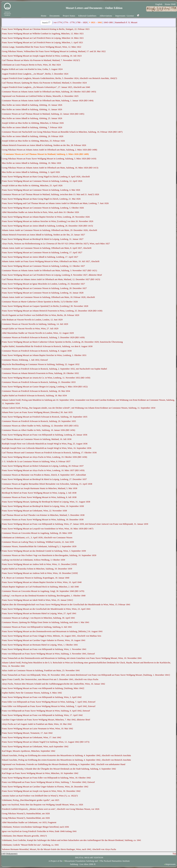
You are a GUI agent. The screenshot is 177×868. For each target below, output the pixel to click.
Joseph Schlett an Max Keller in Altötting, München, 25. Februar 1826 (33, 141)
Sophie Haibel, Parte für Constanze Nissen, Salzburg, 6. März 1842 (32, 693)
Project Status (69, 16)
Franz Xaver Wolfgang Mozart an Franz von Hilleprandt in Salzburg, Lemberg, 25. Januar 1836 (45, 435)
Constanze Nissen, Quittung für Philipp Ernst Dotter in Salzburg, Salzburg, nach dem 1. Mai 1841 (46, 622)
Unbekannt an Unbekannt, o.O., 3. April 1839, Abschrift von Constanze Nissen (37, 537)
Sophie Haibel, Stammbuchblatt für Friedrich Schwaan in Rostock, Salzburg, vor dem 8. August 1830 (47, 346)
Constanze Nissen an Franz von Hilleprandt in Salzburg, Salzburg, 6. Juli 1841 (37, 627)
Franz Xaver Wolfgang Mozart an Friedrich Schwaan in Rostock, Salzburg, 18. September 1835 (45, 417)
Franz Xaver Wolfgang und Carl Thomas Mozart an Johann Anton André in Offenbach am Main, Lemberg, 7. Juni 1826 (55, 203)
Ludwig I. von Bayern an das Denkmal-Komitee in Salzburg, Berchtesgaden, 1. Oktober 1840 (44, 596)
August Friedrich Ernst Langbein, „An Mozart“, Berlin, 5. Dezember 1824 (35, 74)
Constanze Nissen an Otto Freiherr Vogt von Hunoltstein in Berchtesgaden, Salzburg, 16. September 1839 (49, 555)
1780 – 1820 (81, 22)
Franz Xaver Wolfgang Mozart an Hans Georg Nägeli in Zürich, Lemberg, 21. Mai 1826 (41, 199)
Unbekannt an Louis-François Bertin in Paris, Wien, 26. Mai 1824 (31, 65)
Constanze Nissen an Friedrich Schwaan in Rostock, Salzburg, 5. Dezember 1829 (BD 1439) (43, 337)
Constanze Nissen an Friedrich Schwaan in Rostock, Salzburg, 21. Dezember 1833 (39, 382)
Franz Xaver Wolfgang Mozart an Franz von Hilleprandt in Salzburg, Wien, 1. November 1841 (44, 649)
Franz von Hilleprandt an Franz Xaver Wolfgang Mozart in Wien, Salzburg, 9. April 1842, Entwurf (46, 711)
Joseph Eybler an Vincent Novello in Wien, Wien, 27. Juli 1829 (30, 328)
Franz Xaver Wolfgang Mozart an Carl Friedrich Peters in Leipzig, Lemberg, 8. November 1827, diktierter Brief (52, 275)
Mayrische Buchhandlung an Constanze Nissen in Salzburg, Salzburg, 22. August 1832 (41, 364)
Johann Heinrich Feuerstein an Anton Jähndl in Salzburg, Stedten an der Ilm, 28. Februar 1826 (44, 145)
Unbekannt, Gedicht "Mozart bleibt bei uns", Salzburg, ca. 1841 (30, 845)
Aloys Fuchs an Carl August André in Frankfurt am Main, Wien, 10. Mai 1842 (37, 724)
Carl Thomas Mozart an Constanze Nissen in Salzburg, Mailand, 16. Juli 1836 (37, 439)
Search (46, 23)
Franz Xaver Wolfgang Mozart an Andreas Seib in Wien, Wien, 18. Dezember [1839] (40, 573)
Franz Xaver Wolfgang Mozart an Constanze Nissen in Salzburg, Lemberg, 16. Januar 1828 (43, 293)
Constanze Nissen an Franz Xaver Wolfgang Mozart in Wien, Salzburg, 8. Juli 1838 (39, 497)
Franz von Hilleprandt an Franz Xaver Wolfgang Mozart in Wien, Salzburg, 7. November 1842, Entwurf (48, 782)
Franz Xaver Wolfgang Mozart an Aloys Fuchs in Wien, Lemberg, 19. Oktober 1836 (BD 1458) (44, 457)
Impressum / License (125, 16)
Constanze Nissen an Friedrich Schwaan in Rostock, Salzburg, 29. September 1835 (39, 421)
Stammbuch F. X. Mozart (126, 22)
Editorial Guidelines (87, 16)
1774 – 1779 (69, 22)
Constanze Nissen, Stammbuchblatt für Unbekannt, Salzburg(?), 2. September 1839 (39, 546)
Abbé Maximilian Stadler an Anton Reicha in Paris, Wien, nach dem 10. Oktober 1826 (40, 212)
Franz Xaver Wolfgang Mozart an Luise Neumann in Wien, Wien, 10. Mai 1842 (37, 728)
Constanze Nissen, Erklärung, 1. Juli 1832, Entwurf (25, 360)
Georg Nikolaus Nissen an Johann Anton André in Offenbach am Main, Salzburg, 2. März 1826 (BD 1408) (50, 150)
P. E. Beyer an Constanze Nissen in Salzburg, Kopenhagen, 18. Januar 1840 (36, 578)
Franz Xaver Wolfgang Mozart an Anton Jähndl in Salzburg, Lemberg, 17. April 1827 (40, 257)
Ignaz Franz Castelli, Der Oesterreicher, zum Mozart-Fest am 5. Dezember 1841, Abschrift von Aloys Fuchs (50, 679)
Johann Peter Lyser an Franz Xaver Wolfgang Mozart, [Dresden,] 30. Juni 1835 (37, 412)
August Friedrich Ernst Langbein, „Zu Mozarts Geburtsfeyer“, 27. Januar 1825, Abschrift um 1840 (46, 87)
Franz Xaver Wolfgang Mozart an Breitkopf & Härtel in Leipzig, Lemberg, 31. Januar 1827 (43, 239)
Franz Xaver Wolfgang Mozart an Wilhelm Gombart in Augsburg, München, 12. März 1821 (43, 33)
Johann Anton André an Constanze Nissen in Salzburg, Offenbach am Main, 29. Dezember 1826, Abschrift (50, 230)
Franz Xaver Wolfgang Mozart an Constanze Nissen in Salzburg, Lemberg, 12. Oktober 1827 (43, 266)
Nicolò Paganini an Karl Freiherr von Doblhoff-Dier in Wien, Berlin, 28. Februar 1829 (41, 315)
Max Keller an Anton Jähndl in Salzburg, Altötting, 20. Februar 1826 (33, 136)
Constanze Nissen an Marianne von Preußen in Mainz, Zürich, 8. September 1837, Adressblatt (44, 475)
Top (174, 854)
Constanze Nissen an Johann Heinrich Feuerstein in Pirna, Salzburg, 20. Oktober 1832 (40, 373)
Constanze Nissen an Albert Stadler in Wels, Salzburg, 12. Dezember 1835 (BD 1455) (40, 426)
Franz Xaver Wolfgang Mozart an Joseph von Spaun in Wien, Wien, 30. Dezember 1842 (41, 791)
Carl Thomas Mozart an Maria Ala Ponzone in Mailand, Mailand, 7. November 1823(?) (41, 60)
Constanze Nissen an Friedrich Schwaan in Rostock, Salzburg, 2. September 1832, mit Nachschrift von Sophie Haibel (54, 369)
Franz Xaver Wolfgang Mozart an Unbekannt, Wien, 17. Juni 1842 (32, 737)
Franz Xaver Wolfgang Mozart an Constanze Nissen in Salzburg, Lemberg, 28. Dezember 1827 (44, 288)
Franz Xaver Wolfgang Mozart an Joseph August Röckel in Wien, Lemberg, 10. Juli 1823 (42, 56)
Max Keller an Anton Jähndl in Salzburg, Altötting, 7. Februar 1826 (32, 127)
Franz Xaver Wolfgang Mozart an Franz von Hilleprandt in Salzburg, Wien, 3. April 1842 (42, 697)
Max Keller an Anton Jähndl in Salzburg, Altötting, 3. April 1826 (31, 172)
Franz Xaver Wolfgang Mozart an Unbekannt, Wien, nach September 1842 (35, 746)
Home (44, 16)
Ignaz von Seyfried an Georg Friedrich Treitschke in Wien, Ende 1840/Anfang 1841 (39, 831)
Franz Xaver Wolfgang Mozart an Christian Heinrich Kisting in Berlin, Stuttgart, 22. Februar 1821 (46, 29)
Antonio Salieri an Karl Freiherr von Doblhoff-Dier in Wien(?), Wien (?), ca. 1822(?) (40, 796)
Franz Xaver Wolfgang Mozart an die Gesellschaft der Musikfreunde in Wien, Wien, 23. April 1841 (46, 609)
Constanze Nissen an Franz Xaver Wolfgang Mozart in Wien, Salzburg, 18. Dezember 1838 (43, 519)
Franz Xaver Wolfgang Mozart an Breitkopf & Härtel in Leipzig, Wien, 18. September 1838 (43, 506)
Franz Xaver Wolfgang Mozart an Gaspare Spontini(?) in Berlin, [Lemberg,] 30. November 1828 (45, 306)
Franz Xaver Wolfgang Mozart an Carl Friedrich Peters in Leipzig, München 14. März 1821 (43, 38)
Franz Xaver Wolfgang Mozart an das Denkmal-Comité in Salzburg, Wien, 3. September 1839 (44, 551)
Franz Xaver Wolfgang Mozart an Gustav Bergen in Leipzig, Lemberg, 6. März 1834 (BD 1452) (45, 387)
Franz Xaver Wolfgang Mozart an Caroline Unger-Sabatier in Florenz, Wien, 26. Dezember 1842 (45, 787)
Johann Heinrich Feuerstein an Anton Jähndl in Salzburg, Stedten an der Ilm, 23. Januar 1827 (43, 235)
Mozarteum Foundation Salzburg (79, 861)
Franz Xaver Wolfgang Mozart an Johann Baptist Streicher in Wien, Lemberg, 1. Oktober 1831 (44, 355)
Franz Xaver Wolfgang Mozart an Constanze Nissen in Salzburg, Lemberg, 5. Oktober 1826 (43, 208)
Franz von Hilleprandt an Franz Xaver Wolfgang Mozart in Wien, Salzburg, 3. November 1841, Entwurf (48, 654)
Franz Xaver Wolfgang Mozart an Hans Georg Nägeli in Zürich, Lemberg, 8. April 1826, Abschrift (46, 177)
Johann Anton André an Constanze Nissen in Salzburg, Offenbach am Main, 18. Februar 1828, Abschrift (48, 297)
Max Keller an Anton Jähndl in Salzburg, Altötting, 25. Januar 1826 (32, 118)
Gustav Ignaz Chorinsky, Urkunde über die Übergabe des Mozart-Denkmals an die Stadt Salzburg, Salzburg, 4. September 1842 (59, 769)
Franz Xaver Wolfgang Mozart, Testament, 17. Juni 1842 (27, 733)
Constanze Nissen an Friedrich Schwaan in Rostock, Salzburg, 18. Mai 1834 (36, 391)
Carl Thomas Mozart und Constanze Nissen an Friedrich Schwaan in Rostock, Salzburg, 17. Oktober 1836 (49, 453)
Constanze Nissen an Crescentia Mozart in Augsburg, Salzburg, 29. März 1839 (37, 533)
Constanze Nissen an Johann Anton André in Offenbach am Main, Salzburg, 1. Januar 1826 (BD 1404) (48, 100)
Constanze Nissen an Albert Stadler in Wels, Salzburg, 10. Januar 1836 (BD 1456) (38, 430)
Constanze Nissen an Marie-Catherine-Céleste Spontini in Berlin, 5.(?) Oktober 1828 (40, 302)
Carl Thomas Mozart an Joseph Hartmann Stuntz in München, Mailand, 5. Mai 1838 (39, 488)
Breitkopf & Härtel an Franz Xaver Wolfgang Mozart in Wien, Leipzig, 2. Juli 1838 (39, 493)
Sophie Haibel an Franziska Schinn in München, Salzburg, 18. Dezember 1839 (37, 569)
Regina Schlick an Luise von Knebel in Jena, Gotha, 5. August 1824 (32, 69)
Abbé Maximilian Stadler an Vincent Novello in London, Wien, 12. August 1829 (38, 333)
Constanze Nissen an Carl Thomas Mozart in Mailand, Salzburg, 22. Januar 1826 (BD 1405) (43, 114)
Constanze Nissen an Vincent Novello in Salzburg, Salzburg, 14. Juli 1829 (35, 324)
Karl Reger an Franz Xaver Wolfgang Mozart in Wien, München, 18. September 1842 (40, 773)
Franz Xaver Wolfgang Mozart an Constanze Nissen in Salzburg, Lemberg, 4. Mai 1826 (41, 190)
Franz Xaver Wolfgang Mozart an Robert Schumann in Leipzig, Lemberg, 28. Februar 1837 (43, 466)
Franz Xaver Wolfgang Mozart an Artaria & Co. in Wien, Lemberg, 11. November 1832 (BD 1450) (46, 378)
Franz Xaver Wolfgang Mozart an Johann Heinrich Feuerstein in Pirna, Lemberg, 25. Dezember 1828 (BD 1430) (52, 311)
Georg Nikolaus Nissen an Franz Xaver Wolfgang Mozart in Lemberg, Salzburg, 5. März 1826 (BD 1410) (49, 159)
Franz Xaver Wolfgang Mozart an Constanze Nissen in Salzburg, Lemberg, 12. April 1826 (42, 181)
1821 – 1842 (96, 22)
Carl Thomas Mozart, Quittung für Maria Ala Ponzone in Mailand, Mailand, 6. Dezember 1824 (44, 83)
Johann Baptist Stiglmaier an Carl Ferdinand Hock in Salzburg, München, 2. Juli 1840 (40, 587)
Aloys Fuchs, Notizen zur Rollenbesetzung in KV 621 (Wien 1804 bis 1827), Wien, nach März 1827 (56, 244)
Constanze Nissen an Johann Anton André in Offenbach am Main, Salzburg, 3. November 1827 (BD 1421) (49, 270)
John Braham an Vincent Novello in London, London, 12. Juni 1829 (32, 320)
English (159, 4)
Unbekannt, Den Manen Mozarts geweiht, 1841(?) (24, 836)
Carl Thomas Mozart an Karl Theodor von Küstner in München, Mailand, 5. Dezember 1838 (43, 515)
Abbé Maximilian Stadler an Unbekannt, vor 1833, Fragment (29, 822)
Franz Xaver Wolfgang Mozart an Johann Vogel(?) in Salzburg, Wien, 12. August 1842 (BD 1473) (46, 742)
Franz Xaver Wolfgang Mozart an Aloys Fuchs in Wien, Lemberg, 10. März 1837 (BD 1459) (43, 470)
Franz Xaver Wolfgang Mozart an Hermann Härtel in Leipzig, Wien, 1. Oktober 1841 (40, 645)
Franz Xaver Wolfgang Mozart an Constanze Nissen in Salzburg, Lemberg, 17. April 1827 (42, 252)
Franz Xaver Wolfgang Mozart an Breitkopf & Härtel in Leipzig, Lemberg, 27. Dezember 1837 (44, 479)
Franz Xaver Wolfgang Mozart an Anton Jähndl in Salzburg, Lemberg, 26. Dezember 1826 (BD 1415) (47, 226)
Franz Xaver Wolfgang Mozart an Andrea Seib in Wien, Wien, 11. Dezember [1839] (39, 564)
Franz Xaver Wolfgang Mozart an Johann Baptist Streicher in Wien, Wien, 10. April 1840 (42, 582)
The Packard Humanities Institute (115, 861)
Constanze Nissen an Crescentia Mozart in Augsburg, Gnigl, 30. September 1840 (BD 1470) (43, 591)
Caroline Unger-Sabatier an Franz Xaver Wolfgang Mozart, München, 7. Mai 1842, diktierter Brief (46, 720)
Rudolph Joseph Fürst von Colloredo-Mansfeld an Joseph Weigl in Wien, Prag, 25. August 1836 (45, 444)
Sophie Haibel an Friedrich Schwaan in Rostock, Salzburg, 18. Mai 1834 (34, 395)
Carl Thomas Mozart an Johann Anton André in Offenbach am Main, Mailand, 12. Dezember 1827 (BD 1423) (51, 279)
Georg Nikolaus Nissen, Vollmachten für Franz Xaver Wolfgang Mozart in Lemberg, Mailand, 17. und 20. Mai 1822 (54, 51)
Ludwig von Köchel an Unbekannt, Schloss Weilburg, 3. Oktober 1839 (33, 560)
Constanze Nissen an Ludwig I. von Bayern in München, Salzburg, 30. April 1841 (38, 618)
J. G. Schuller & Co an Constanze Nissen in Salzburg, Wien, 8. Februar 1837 (36, 461)
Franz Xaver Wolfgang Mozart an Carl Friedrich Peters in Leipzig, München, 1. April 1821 (42, 42)
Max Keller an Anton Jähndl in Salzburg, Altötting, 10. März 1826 (31, 163)
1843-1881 (108, 22)
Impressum (170, 864)
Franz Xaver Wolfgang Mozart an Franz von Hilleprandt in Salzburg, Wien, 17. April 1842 (42, 715)
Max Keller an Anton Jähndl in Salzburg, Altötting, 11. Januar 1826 (32, 109)
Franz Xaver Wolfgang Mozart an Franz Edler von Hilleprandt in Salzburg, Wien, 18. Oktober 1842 (46, 778)
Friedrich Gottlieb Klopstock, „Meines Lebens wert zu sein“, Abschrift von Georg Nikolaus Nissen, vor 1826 (51, 809)
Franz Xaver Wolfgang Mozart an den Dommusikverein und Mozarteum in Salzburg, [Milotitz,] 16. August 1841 (52, 631)
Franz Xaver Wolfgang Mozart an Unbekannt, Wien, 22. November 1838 (34, 511)
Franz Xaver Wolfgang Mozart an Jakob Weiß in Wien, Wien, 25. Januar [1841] (37, 600)
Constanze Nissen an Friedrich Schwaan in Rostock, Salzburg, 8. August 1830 (37, 351)
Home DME (170, 4)
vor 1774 (58, 22)
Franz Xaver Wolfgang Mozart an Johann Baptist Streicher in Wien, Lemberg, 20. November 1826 (46, 217)
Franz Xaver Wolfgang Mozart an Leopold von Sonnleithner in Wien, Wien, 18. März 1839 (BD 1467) (48, 529)
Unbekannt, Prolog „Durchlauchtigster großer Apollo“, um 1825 (30, 800)
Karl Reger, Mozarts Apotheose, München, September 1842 (29, 751)
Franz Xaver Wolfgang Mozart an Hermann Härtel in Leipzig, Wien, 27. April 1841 (39, 613)
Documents (55, 16)
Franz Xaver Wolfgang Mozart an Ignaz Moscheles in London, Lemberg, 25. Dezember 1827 (43, 284)
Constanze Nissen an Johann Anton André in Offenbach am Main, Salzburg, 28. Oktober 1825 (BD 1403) (49, 92)
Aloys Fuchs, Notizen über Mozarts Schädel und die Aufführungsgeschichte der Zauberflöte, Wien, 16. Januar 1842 (53, 684)
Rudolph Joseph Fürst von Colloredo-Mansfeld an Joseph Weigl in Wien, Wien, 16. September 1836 (47, 448)
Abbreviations (106, 16)
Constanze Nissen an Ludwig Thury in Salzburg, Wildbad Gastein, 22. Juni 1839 (38, 542)
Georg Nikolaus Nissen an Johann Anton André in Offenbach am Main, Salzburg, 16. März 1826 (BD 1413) (50, 168)
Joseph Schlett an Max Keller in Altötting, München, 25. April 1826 (32, 185)
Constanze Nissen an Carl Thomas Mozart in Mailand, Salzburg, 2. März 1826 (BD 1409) (46, 154)
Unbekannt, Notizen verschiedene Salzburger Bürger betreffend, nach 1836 (35, 827)
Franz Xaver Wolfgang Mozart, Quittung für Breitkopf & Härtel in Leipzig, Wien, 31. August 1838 (46, 502)
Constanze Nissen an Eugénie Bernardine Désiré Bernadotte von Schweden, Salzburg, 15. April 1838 (47, 484)
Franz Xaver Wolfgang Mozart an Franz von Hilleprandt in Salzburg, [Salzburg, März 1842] (43, 688)
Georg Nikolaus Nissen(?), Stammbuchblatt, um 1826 (26, 813)
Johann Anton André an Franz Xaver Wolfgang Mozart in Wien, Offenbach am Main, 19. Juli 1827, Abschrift (51, 261)
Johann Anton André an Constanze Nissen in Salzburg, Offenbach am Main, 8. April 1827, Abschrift (47, 248)
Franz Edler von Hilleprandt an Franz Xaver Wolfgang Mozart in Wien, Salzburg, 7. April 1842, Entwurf (49, 702)
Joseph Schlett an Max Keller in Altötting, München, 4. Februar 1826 (33, 123)
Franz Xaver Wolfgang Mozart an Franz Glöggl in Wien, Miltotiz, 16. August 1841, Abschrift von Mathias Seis (51, 636)
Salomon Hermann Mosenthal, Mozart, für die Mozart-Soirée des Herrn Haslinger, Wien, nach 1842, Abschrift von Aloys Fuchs (59, 849)
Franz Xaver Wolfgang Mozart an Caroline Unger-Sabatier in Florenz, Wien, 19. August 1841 (44, 640)
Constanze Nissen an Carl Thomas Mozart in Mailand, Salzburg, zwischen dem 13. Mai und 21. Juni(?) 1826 (50, 194)
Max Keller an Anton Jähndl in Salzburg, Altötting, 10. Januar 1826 (32, 105)
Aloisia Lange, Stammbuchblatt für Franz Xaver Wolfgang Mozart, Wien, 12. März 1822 (42, 47)
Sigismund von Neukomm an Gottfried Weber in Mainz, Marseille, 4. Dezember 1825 (40, 96)
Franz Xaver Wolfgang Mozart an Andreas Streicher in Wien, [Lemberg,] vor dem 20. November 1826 (48, 221)
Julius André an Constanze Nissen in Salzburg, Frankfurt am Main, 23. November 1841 (41, 670)
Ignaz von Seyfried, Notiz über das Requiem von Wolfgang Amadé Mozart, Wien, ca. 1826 (42, 805)
